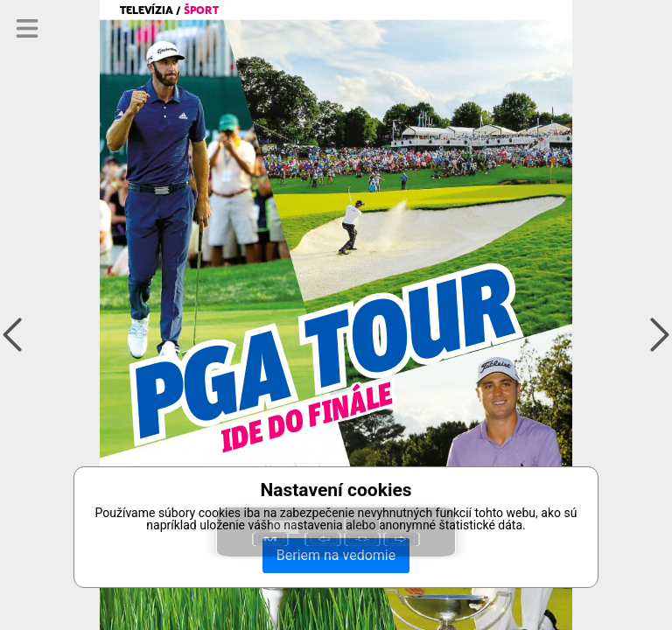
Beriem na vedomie (336, 555)
